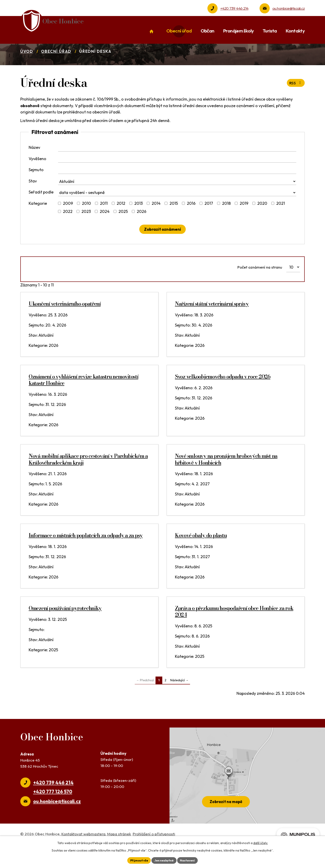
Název (34, 164)
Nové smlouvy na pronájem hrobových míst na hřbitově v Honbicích (226, 476)
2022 (68, 228)
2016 (191, 220)
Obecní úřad (56, 68)
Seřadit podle (41, 209)
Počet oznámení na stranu (260, 284)
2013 (138, 220)
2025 (123, 228)
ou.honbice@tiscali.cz (289, 8)
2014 (156, 220)
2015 (174, 220)
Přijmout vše (137, 860)
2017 (209, 220)
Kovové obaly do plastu (201, 552)
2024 (105, 228)
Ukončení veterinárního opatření (65, 321)
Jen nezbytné (164, 860)
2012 (121, 220)
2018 (226, 220)
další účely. (261, 842)
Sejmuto (36, 186)
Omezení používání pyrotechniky (65, 625)
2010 (86, 220)
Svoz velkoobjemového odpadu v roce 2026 (223, 393)
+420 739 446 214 (234, 8)
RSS (295, 100)
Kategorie (38, 220)
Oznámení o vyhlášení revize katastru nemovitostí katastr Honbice (84, 397)
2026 (142, 228)
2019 (244, 220)
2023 (86, 228)
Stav (33, 198)
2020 (262, 220)
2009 (68, 220)
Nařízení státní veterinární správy (212, 321)
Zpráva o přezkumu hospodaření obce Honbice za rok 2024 (234, 628)
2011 (104, 220)
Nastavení (190, 860)
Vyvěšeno (37, 175)
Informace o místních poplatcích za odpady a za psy (86, 552)
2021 (281, 220)
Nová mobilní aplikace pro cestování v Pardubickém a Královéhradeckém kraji (88, 476)
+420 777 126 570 (53, 808)
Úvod (27, 68)
